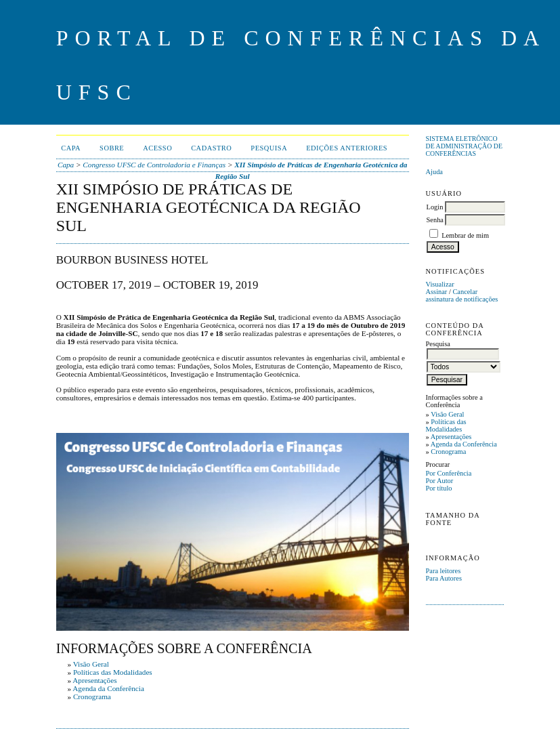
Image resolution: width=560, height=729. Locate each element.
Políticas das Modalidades (446, 425)
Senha (435, 220)
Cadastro (211, 148)
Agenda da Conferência (464, 444)
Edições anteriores (347, 148)
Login (435, 207)
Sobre (112, 148)
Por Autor (440, 481)
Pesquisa (269, 148)
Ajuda (434, 172)
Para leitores (444, 571)
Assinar (437, 292)
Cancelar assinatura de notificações (462, 295)
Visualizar (440, 284)
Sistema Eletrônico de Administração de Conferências (464, 146)
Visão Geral (447, 414)
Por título (439, 488)
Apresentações (451, 437)
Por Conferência (449, 473)
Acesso (157, 148)
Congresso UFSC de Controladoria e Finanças (154, 165)
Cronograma (448, 452)
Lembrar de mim (465, 235)
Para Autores (444, 578)
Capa (71, 148)
